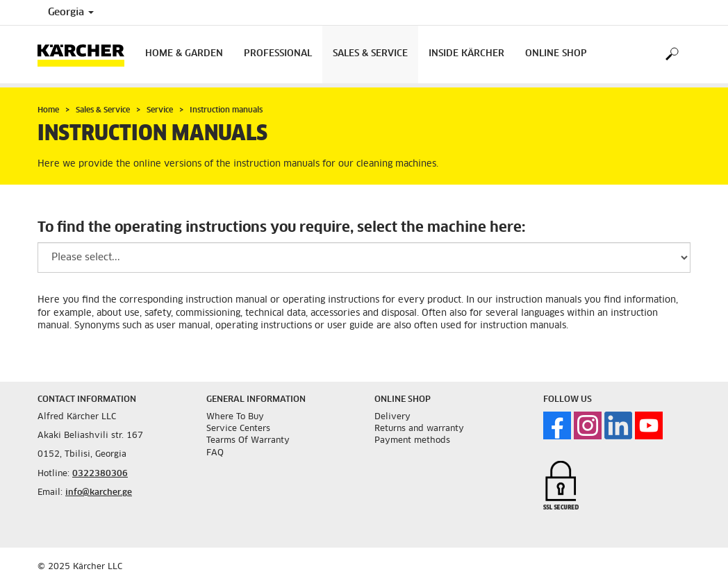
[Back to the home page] (86, 54)
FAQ (215, 453)
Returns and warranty (419, 429)
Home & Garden (184, 54)
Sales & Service (370, 54)
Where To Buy (235, 417)
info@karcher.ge (99, 493)
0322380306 (100, 474)
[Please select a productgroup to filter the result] (364, 258)
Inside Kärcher (466, 54)
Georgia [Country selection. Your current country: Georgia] (71, 12)
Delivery (392, 417)
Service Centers (238, 429)
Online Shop (556, 54)
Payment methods (412, 441)
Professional (278, 54)
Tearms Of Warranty (248, 441)
